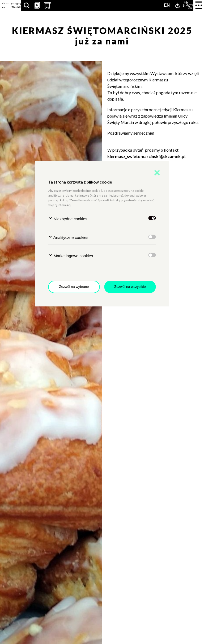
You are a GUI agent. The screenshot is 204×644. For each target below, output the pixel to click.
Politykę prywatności (124, 200)
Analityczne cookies (68, 237)
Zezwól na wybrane (74, 287)
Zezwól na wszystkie (130, 287)
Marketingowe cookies (71, 255)
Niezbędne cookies (68, 219)
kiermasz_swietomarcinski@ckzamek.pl (146, 156)
